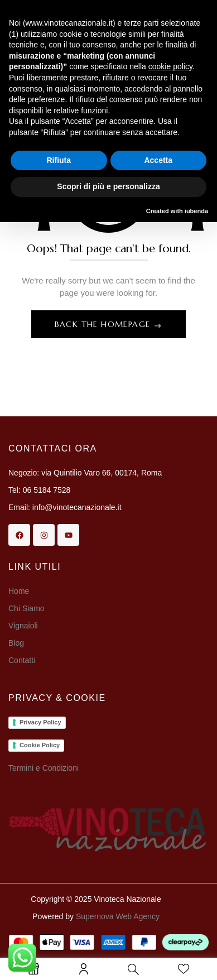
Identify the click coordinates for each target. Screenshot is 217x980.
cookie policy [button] (170, 66)
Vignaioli (23, 626)
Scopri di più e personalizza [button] (108, 186)
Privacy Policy (40, 722)
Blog (16, 643)
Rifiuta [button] (59, 160)
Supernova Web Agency (118, 916)
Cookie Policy (40, 745)
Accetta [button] (158, 160)
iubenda (196, 211)
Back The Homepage (104, 324)
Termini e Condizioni (44, 768)
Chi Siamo (27, 608)
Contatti (22, 660)
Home (19, 591)
